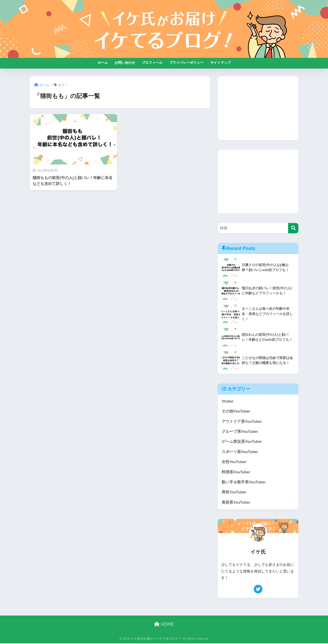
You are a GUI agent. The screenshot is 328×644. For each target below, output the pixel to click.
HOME (164, 625)
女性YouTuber (234, 462)
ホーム (103, 63)
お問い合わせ (125, 63)
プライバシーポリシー (186, 63)
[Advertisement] (258, 108)
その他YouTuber (236, 412)
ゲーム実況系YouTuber (242, 442)
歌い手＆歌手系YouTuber (244, 483)
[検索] (293, 228)
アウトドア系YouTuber (242, 422)
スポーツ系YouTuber (240, 452)
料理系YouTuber (236, 473)
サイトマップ (220, 63)
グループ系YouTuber (240, 432)
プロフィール (152, 63)
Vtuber (228, 401)
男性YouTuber (234, 493)
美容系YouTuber (236, 503)
